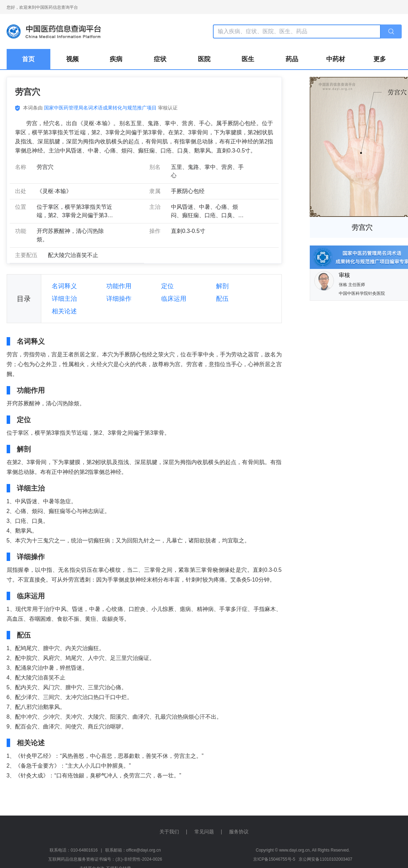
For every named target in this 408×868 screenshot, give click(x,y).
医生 (248, 59)
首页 (28, 59)
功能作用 (119, 286)
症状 (160, 59)
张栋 (343, 285)
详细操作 (119, 299)
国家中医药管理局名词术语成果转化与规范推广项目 (100, 108)
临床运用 (174, 299)
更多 (380, 59)
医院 (204, 59)
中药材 (336, 59)
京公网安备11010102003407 (325, 859)
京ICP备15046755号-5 (274, 859)
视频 (72, 59)
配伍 (222, 299)
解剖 (222, 286)
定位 (167, 286)
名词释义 (64, 286)
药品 (292, 59)
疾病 (116, 59)
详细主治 (64, 299)
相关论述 (64, 311)
